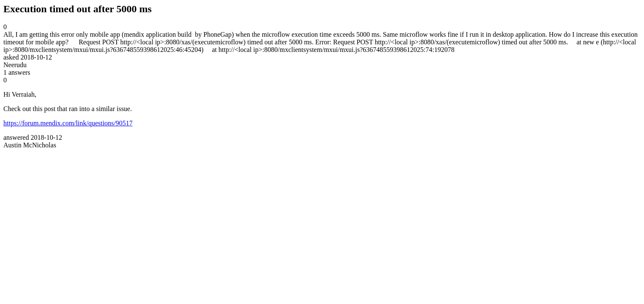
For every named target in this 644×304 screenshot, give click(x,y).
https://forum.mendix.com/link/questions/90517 (68, 123)
